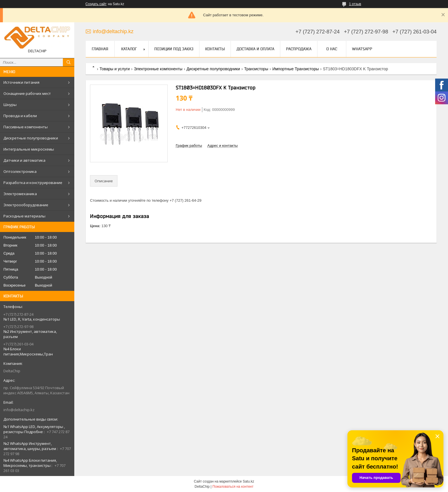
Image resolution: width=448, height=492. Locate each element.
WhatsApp (362, 49)
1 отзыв (355, 4)
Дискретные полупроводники (31, 138)
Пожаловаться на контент (233, 487)
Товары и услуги (115, 69)
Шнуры (10, 105)
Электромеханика (20, 194)
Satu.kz (248, 481)
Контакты (215, 49)
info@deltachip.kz (19, 410)
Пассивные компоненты (26, 127)
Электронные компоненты (158, 69)
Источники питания (21, 82)
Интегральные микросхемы (29, 149)
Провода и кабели (20, 116)
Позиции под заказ (174, 49)
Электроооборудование (26, 205)
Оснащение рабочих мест (27, 93)
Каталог (129, 49)
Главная (100, 49)
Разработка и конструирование (33, 183)
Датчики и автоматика (24, 160)
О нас (332, 49)
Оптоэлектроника (20, 171)
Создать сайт (96, 4)
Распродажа (299, 49)
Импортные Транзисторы (296, 69)
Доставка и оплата (255, 49)
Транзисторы (256, 69)
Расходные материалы (24, 216)
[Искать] (69, 62)
